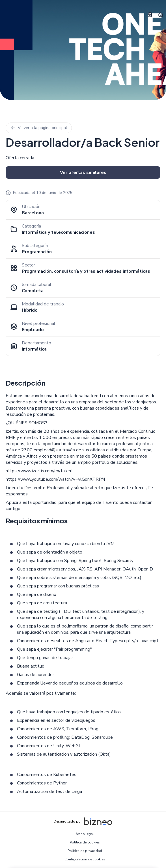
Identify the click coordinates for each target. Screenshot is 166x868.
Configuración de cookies (85, 859)
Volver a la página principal (39, 128)
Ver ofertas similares (83, 172)
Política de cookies (85, 842)
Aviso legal (85, 834)
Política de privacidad (85, 851)
